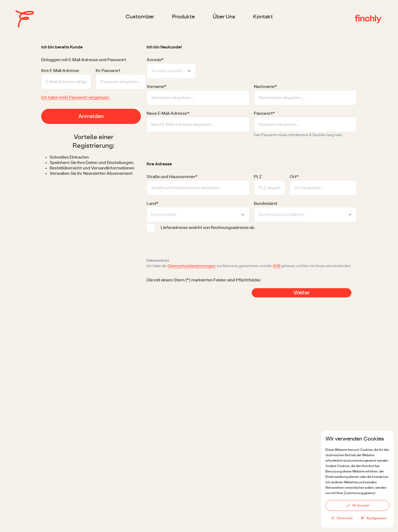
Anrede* (155, 60)
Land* (153, 203)
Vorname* (156, 87)
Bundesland (266, 203)
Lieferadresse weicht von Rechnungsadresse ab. (208, 228)
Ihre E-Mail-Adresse (60, 71)
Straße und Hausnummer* (172, 177)
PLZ (258, 177)
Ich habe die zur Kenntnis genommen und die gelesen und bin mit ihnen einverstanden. (249, 266)
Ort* (294, 177)
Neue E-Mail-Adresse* (168, 113)
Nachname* (265, 87)
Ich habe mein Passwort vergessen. (75, 97)
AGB (276, 266)
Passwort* (264, 113)
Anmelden (91, 116)
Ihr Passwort (108, 71)
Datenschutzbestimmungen (192, 266)
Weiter (302, 293)
